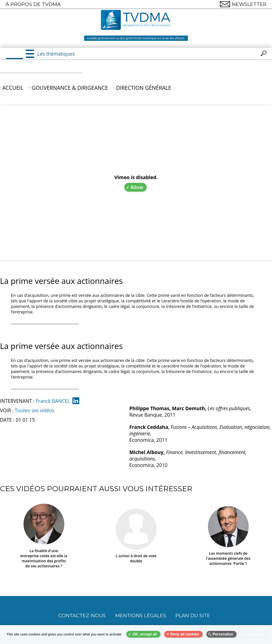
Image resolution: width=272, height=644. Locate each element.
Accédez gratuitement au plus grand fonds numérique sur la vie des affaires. (136, 38)
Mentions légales (141, 615)
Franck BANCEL (53, 401)
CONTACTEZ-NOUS (82, 615)
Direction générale (144, 88)
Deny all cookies (185, 634)
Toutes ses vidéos (35, 410)
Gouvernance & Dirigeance (70, 88)
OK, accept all (145, 634)
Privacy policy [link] (253, 634)
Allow (137, 187)
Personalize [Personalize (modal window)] (223, 634)
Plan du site (193, 615)
